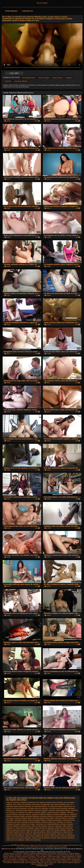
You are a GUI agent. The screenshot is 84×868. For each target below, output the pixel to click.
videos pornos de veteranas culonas (44, 838)
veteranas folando (19, 816)
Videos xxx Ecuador (31, 863)
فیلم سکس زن (6, 845)
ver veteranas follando (39, 806)
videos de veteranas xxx (54, 832)
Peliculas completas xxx (47, 855)
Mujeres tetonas (71, 858)
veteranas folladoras (32, 816)
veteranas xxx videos (28, 824)
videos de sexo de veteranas (45, 828)
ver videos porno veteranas (58, 808)
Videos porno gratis (19, 863)
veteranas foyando (21, 820)
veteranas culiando (40, 812)
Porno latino (13, 858)
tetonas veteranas (25, 806)
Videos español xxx (63, 853)
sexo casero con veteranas (22, 804)
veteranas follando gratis (23, 818)
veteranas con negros (25, 812)
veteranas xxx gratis (13, 824)
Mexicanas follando (9, 855)
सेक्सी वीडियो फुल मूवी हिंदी (17, 845)
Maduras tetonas (69, 855)
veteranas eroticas (24, 814)
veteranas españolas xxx (61, 814)
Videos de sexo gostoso (60, 847)
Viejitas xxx (26, 853)
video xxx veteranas (55, 826)
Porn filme (75, 845)
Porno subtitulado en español (31, 855)
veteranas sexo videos (14, 822)
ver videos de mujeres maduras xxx (60, 806)
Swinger (69, 78)
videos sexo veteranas (33, 840)
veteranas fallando (21, 81)
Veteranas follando (42, 3)
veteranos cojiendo (66, 824)
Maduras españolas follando (39, 853)
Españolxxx (18, 855)
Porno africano (52, 853)
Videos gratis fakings (19, 861)
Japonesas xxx (66, 861)
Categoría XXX (27, 11)
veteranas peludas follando (37, 820)
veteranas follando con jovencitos (51, 816)
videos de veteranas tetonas (35, 832)
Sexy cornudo (58, 78)
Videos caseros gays (54, 856)
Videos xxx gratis (61, 858)
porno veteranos (58, 802)
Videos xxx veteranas (46, 861)
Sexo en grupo (44, 78)
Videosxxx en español (15, 856)
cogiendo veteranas (13, 802)
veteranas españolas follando (42, 814)
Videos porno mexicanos (59, 859)
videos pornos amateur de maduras (37, 836)
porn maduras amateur (44, 802)
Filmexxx (36, 847)
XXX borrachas (8, 863)
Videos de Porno (32, 858)
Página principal (11, 11)
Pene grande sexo (29, 78)
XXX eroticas (42, 858)
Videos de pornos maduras (65, 863)
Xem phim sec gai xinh (42, 845)
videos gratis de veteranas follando (44, 834)
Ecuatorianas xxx (77, 861)
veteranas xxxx (41, 824)
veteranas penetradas (54, 820)
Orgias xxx (77, 863)
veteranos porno (25, 826)
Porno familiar (57, 861)
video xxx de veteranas (39, 826)
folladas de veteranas (28, 802)
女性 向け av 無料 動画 (46, 847)
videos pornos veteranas (66, 838)
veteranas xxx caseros (64, 822)
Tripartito (8, 81)
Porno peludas (59, 855)
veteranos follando (13, 826)
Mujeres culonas (9, 853)
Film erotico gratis (28, 847)
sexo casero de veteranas (41, 804)
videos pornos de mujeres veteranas (19, 838)
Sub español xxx (22, 858)
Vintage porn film (67, 845)
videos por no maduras (65, 834)
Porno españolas (13, 859)
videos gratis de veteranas (23, 834)
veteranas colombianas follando (59, 810)
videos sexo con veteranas (15, 840)
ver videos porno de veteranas (38, 808)
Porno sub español (42, 856)
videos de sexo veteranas (64, 828)
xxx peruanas (18, 853)
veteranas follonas (61, 818)
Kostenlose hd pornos (55, 845)
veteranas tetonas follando (31, 822)
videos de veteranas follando (56, 830)
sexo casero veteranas (58, 804)
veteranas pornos (68, 820)
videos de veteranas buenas (16, 830)
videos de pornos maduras (25, 828)
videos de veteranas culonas (36, 830)
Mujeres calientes (74, 853)
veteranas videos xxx (48, 822)
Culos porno (53, 863)
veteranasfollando (53, 824)
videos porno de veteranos (15, 836)
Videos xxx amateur (45, 859)
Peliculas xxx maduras (29, 856)
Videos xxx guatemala (73, 859)
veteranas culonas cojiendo (57, 812)
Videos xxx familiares (37, 864)
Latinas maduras (7, 861)
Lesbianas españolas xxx (68, 856)
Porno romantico (34, 859)
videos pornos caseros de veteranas (62, 836)
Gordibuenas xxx (23, 859)
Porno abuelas (49, 864)
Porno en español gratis (32, 861)
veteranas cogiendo (41, 810)
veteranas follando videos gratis (43, 818)
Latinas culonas (51, 858)
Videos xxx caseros (43, 863)
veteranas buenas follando (24, 810)
